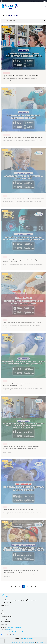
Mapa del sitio (43, 642)
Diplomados (6, 73)
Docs (37, 642)
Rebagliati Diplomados (27, 638)
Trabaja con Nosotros (6, 617)
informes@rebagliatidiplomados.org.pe (14, 631)
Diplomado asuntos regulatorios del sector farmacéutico (21, 76)
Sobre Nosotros (5, 606)
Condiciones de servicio (18, 642)
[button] (45, 6)
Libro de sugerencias (6, 619)
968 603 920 (9, 629)
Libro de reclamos (5, 621)
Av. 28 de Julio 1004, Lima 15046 (13, 628)
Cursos (3, 610)
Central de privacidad (30, 642)
